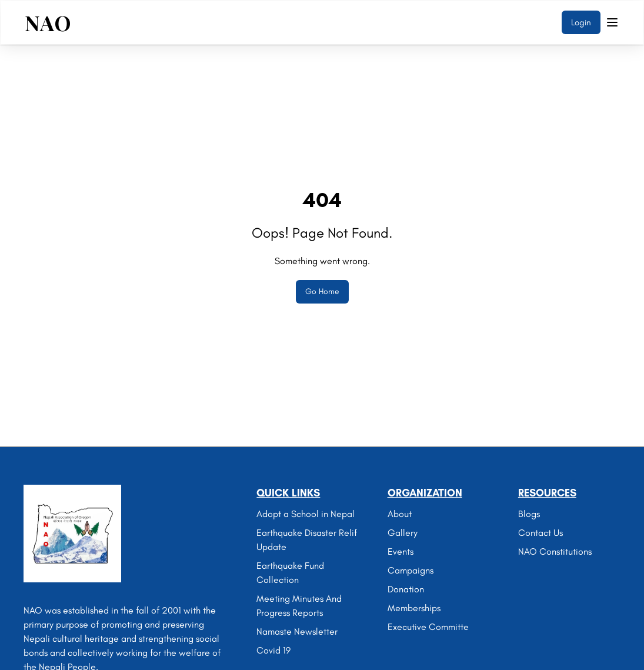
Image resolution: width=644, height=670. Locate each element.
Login (581, 22)
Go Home (322, 291)
